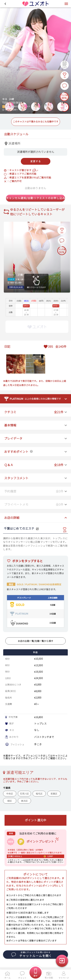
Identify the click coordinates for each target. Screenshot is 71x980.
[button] (5, 4)
